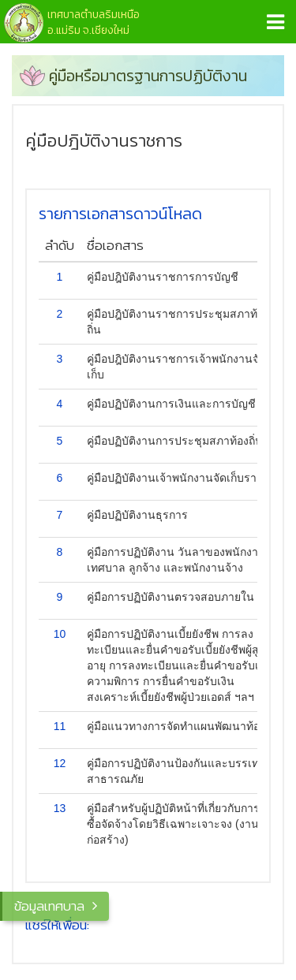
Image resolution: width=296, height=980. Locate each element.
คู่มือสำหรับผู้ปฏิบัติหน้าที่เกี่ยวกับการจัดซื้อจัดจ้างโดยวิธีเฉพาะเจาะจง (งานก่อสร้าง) (180, 824)
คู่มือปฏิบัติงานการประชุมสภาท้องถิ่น (175, 441)
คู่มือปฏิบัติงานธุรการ (137, 515)
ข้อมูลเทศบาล (49, 906)
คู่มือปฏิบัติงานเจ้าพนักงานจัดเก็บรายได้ (181, 478)
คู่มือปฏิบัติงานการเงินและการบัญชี (171, 404)
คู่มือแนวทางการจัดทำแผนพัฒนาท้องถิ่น (183, 726)
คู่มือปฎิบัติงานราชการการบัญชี (163, 277)
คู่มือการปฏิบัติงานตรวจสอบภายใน (170, 597)
